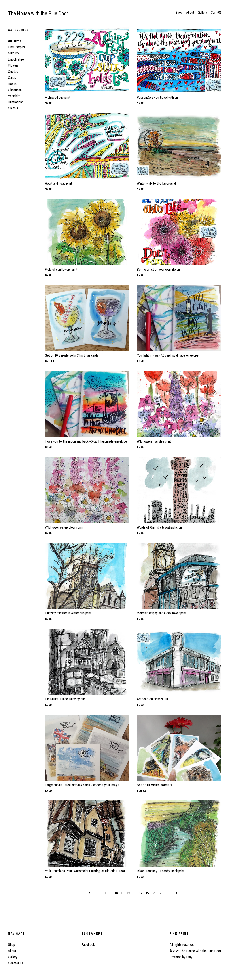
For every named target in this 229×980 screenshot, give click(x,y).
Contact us (16, 963)
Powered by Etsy (181, 957)
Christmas (15, 90)
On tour (13, 108)
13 (135, 893)
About (190, 12)
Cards (12, 77)
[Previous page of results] (90, 893)
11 (122, 893)
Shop (179, 12)
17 (160, 893)
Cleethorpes (16, 47)
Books (12, 84)
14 (141, 893)
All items (15, 41)
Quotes (13, 71)
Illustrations (16, 102)
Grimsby (14, 53)
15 (147, 893)
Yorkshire (14, 96)
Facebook (88, 944)
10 (116, 893)
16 (153, 893)
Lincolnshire (16, 59)
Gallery (202, 12)
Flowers (13, 65)
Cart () (216, 12)
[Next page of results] (177, 893)
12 (128, 893)
